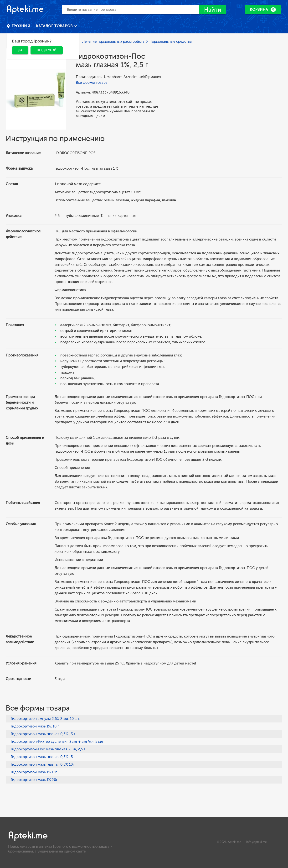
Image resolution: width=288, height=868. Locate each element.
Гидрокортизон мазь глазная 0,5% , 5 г (43, 757)
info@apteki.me (257, 842)
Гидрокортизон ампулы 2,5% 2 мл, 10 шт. (45, 719)
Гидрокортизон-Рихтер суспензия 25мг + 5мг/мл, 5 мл (57, 742)
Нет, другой (47, 50)
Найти (213, 10)
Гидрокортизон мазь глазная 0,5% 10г (42, 764)
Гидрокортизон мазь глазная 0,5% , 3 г (43, 734)
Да (20, 50)
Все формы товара (92, 83)
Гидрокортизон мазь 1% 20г (34, 780)
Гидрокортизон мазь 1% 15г (34, 772)
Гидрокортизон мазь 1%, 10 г (35, 726)
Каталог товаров (55, 26)
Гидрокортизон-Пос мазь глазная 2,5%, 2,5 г (48, 749)
